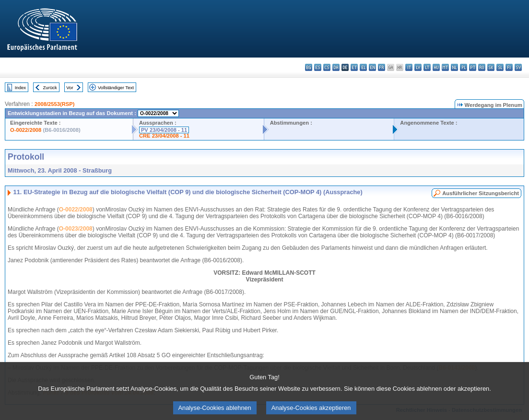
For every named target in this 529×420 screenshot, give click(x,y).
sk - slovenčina (491, 67)
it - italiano (409, 67)
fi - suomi (509, 67)
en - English (372, 67)
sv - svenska (518, 67)
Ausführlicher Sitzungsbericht (481, 193)
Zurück (50, 87)
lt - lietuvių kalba (427, 67)
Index (20, 87)
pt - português (473, 67)
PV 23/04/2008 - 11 (164, 130)
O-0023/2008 (76, 229)
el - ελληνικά (363, 67)
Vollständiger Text (116, 87)
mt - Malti (445, 67)
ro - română (482, 67)
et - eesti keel (354, 67)
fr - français (382, 67)
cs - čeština (327, 67)
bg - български (309, 67)
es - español (318, 67)
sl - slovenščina (500, 67)
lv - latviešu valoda (418, 67)
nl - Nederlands (454, 67)
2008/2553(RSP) (54, 104)
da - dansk (336, 67)
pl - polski (464, 67)
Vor (70, 87)
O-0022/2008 (26, 130)
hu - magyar (436, 67)
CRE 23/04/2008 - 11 (164, 136)
